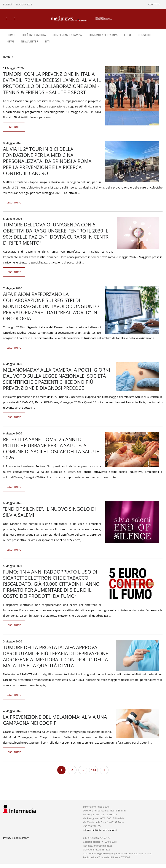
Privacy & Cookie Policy (16, 838)
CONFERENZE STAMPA (67, 35)
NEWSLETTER (30, 41)
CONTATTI (154, 4)
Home (11, 35)
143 (93, 770)
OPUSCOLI (144, 35)
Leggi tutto (14, 127)
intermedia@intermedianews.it (100, 830)
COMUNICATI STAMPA (103, 35)
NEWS (11, 41)
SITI (47, 41)
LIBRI (128, 35)
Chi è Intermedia (34, 35)
